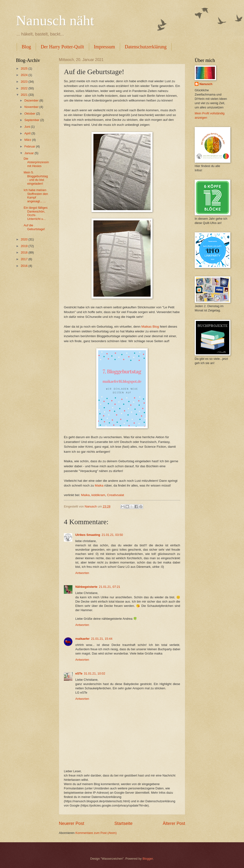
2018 (25, 252)
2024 (25, 75)
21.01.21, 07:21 (110, 587)
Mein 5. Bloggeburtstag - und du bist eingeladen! (36, 178)
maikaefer (82, 639)
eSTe (79, 673)
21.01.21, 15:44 (102, 639)
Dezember (32, 100)
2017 (25, 259)
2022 (25, 88)
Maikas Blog (150, 327)
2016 (25, 266)
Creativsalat (115, 495)
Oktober (30, 114)
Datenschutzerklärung (146, 47)
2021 (25, 95)
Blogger (148, 859)
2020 (25, 239)
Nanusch (206, 84)
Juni (28, 127)
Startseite (123, 823)
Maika (99, 485)
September (32, 120)
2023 (25, 82)
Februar (30, 146)
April (28, 133)
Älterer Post (174, 823)
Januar (29, 153)
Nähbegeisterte (86, 587)
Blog (26, 47)
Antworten (82, 573)
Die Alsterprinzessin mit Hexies (36, 162)
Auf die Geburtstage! (34, 227)
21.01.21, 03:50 (112, 535)
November (32, 107)
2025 (25, 69)
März (28, 140)
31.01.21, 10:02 (95, 673)
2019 (25, 246)
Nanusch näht (55, 20)
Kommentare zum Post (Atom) (96, 833)
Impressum (104, 47)
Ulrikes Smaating (88, 535)
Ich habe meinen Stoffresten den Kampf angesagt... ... (36, 195)
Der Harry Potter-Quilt (62, 47)
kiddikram (98, 495)
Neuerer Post (71, 823)
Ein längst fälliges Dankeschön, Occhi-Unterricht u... (36, 213)
